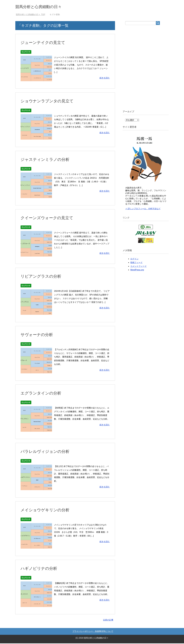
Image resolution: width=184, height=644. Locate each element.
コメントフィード (139, 267)
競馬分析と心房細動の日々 (43, 7)
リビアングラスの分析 (43, 277)
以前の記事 (108, 621)
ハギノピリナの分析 (41, 569)
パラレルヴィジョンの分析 (47, 452)
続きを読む (105, 79)
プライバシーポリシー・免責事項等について (93, 632)
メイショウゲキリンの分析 (47, 510)
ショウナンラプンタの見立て (50, 101)
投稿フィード (136, 263)
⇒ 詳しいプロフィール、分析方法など (143, 209)
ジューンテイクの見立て (45, 43)
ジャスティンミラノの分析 (47, 160)
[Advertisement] (144, 68)
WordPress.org (137, 270)
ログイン (134, 259)
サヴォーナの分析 (38, 335)
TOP (30, 15)
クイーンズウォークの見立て (49, 218)
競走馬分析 (26, 52)
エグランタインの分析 (43, 394)
